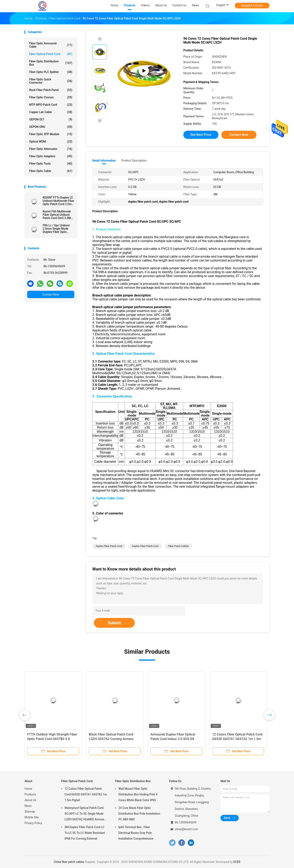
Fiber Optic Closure (51, 97)
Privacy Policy (33, 823)
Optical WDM (51, 141)
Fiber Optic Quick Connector (51, 81)
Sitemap (30, 812)
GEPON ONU (51, 127)
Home (28, 789)
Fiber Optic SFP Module (51, 134)
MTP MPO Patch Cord (51, 105)
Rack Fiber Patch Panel (51, 90)
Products (30, 794)
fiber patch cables (179, 546)
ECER (237, 862)
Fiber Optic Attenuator (51, 149)
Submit (114, 623)
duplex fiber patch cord (109, 546)
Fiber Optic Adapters (51, 156)
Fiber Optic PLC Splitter (51, 72)
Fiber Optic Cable (51, 171)
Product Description (134, 161)
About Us (30, 800)
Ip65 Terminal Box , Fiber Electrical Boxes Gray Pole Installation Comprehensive (136, 833)
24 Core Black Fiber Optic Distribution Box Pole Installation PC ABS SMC (139, 814)
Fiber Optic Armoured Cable (51, 45)
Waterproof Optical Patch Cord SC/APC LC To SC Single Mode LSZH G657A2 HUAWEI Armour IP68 (84, 814)
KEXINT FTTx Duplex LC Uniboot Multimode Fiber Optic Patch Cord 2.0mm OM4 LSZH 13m (58, 201)
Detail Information (104, 161)
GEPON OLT (51, 119)
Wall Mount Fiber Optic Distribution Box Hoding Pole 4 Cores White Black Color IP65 (138, 794)
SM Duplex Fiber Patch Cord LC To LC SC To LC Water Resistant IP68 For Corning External (85, 833)
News (28, 806)
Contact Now (51, 294)
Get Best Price (201, 135)
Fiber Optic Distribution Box (51, 63)
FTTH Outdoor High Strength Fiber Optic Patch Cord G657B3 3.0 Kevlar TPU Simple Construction (52, 739)
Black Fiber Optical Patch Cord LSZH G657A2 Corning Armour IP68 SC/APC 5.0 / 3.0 (111, 739)
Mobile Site (32, 817)
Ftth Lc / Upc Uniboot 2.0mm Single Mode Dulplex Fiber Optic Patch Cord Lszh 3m (56, 229)
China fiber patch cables (69, 862)
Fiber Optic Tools (51, 164)
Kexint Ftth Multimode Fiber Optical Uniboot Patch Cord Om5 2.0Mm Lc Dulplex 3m (58, 215)
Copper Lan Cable (51, 112)
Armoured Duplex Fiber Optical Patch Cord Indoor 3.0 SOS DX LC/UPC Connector (173, 739)
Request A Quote (252, 6)
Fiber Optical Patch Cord (51, 54)
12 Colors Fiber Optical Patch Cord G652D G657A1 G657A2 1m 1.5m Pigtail (237, 739)
